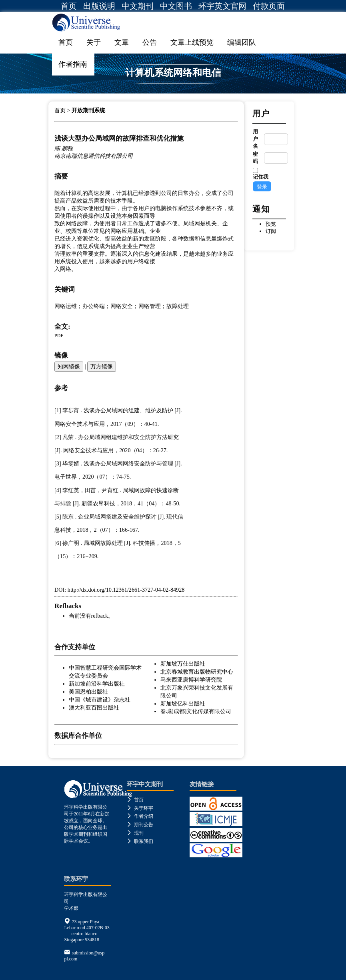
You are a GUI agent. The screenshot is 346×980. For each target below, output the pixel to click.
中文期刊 (138, 6)
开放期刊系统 (88, 110)
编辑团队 (242, 42)
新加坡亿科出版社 (183, 704)
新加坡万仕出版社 (183, 664)
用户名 (255, 139)
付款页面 (269, 6)
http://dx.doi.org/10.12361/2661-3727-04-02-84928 (126, 590)
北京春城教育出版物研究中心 (197, 672)
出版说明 (99, 6)
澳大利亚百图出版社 (94, 708)
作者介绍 (140, 816)
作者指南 (73, 64)
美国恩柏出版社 (88, 692)
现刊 (135, 833)
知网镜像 (69, 366)
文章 (122, 42)
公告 (150, 42)
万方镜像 (102, 366)
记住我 (261, 177)
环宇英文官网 (222, 6)
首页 (69, 6)
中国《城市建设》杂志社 (100, 700)
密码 (255, 158)
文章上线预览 (192, 42)
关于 (94, 42)
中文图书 (176, 6)
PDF (59, 336)
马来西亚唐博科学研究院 (191, 680)
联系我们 (140, 841)
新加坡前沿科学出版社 (97, 684)
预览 (271, 224)
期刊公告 (140, 825)
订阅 (271, 231)
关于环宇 (140, 808)
